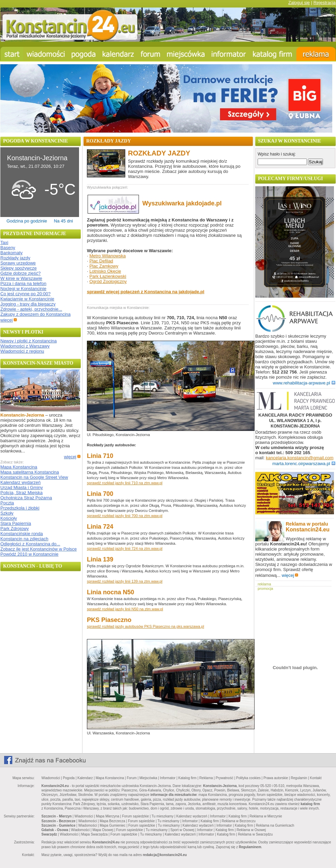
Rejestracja (325, 3)
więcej (9, 320)
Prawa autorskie (276, 778)
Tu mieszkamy (163, 816)
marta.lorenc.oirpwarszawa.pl (304, 464)
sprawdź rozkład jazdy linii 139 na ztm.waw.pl (125, 581)
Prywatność (224, 778)
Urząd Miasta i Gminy (22, 487)
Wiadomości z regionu (22, 351)
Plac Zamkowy (104, 266)
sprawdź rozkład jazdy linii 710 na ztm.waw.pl (125, 483)
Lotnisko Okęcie (105, 271)
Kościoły (9, 518)
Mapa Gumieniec (113, 825)
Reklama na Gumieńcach (275, 825)
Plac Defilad (101, 261)
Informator (168, 778)
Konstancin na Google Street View (34, 477)
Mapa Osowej (103, 830)
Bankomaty (11, 253)
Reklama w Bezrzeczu (239, 821)
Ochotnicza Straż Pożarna (26, 498)
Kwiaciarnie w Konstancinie (27, 299)
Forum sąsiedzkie (135, 816)
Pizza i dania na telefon (23, 283)
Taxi (4, 242)
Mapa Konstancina (19, 467)
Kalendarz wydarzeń (21, 482)
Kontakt (316, 778)
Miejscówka (148, 778)
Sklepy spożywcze (18, 268)
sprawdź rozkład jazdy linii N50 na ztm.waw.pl (125, 609)
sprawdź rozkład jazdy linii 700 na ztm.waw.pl (125, 516)
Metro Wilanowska (107, 256)
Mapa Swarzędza (94, 834)
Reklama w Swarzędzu (255, 834)
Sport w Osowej (182, 830)
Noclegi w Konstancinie (23, 289)
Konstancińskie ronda (22, 534)
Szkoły (7, 513)
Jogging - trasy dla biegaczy (28, 304)
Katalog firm (187, 778)
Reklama (206, 778)
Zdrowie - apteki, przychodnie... (31, 309)
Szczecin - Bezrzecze (59, 821)
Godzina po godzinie (27, 221)
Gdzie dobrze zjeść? (21, 273)
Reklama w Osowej (251, 830)
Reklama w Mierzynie (266, 816)
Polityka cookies (248, 778)
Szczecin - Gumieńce (58, 825)
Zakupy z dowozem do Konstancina (35, 314)
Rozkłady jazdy (15, 258)
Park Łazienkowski (108, 276)
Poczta (7, 503)
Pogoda (69, 778)
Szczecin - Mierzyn (56, 816)
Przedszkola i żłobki (20, 508)
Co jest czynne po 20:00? (25, 294)
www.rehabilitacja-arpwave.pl (304, 383)
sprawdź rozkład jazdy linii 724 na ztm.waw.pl (125, 548)
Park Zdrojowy (15, 528)
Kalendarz (85, 778)
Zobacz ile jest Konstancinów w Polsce (38, 549)
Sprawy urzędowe (18, 263)
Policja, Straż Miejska (22, 493)
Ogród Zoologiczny (108, 281)
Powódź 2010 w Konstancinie (29, 554)
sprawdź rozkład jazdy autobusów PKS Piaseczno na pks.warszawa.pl (145, 626)
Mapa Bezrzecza (112, 821)
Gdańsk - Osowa (55, 830)
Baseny (8, 248)
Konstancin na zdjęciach (24, 539)
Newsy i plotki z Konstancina (29, 341)
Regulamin (299, 778)
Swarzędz (49, 834)
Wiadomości (51, 778)
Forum (132, 778)
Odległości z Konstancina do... (30, 544)
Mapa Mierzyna (107, 816)
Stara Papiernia (16, 523)
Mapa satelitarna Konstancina (30, 472)
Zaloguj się (299, 3)
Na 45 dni (63, 221)
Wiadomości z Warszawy (25, 346)
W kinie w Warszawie (21, 278)
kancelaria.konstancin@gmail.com (300, 458)
